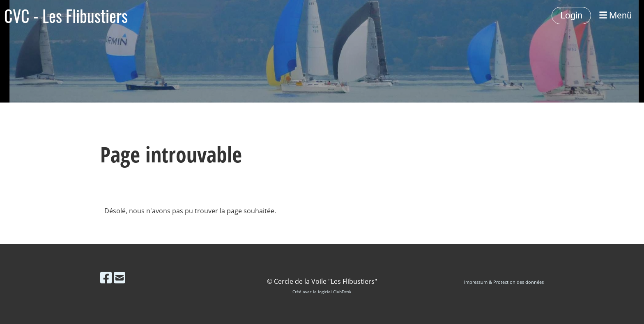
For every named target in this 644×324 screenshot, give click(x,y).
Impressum (476, 282)
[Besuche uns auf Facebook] (106, 277)
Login (571, 15)
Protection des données (519, 282)
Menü (615, 15)
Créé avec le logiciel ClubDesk (322, 292)
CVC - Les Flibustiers (66, 16)
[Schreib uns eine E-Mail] (120, 277)
